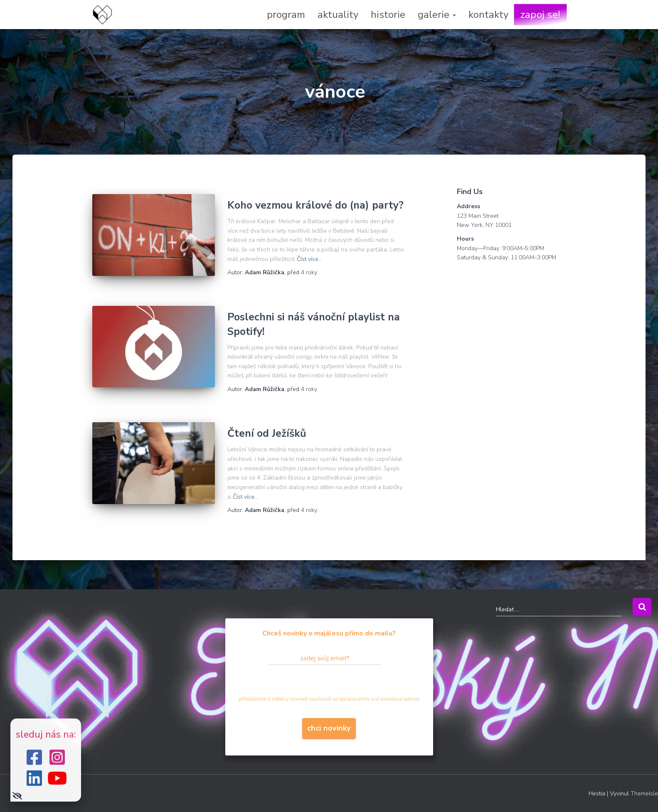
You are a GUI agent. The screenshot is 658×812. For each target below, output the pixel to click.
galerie (437, 15)
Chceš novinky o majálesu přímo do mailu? (329, 633)
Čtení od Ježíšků (267, 433)
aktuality (338, 15)
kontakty (488, 15)
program (286, 15)
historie (388, 15)
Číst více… (309, 259)
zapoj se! (540, 15)
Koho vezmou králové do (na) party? (315, 205)
